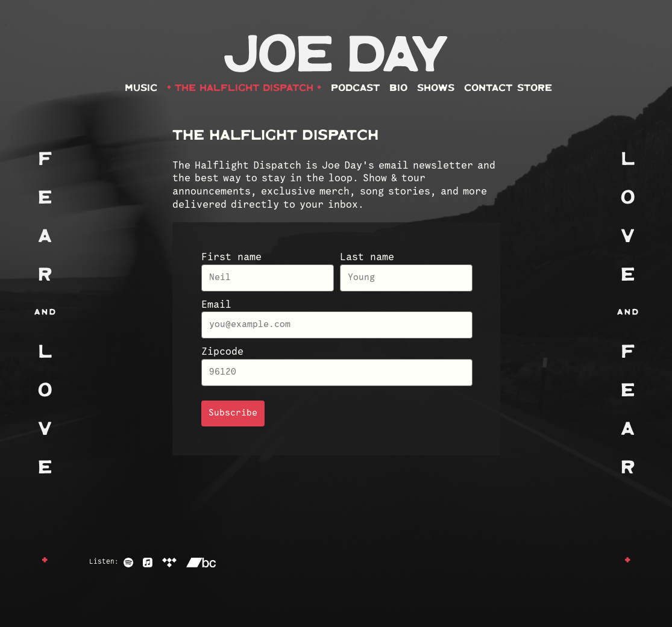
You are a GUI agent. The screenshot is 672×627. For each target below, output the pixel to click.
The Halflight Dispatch (244, 88)
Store (535, 88)
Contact (488, 88)
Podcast (355, 88)
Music (141, 88)
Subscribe (233, 413)
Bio (398, 88)
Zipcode (222, 352)
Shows (436, 88)
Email (216, 305)
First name (231, 257)
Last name (367, 257)
